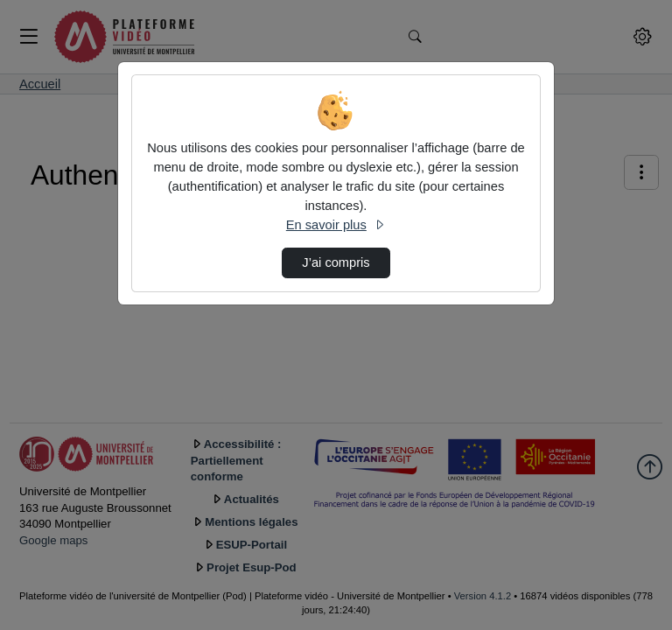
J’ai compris (336, 262)
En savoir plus (336, 225)
